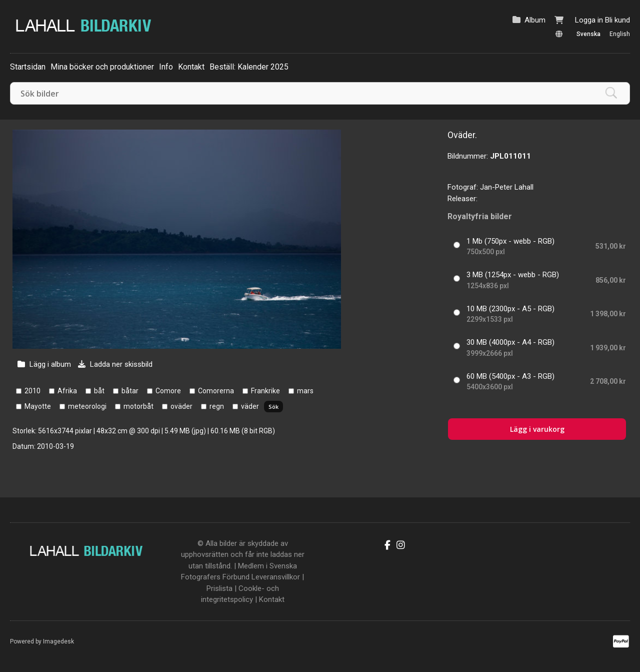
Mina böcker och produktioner (102, 67)
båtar (130, 391)
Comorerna (216, 391)
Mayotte (38, 406)
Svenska (588, 34)
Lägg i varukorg (537, 429)
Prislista (219, 588)
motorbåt (138, 406)
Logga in (589, 20)
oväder (181, 406)
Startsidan (28, 67)
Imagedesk (58, 641)
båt (99, 391)
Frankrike (265, 391)
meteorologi (87, 406)
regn (217, 406)
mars (305, 391)
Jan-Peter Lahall (507, 187)
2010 (32, 391)
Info (166, 67)
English (620, 34)
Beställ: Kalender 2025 (249, 67)
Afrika (67, 391)
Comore (168, 391)
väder (250, 406)
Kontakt (191, 67)
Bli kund (617, 20)
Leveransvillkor (276, 577)
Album (535, 20)
